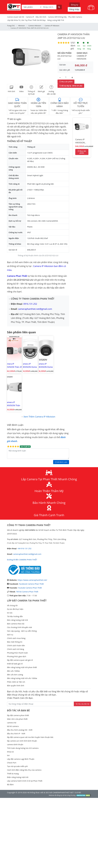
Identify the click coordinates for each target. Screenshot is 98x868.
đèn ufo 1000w (13, 632)
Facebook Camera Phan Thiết (31, 545)
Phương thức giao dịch (17, 618)
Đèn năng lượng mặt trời (17, 581)
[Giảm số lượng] (60, 77)
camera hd (12, 684)
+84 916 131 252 (24, 510)
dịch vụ (10, 596)
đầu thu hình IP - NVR (16, 695)
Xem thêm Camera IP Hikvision (39, 378)
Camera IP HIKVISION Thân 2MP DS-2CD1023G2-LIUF (14, 365)
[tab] (11, 87)
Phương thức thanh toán (17, 614)
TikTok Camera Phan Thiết (27, 553)
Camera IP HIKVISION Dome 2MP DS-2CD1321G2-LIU (45, 365)
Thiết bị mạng (13, 735)
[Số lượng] (66, 77)
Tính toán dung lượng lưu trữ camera (23, 709)
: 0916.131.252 (71, 86)
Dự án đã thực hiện (15, 571)
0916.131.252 (30, 304)
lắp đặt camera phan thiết (18, 677)
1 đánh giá (73, 46)
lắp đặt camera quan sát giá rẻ (20, 621)
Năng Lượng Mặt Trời (56, 20)
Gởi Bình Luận (61, 424)
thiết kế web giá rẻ (15, 625)
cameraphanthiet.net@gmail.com (35, 309)
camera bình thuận (15, 706)
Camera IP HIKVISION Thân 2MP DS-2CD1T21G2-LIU (60, 365)
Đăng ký (75, 5)
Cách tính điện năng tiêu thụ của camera (24, 731)
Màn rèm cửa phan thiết (17, 680)
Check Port (12, 724)
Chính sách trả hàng (16, 611)
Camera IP (30, 17)
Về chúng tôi (12, 567)
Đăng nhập (74, 9)
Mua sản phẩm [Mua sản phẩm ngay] (66, 82)
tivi (8, 717)
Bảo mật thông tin (15, 603)
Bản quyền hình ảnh (16, 647)
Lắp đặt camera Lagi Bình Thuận (21, 720)
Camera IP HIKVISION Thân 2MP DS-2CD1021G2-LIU (82, 141)
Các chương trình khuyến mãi (19, 589)
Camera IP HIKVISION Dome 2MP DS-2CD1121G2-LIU (29, 365)
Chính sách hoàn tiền (16, 607)
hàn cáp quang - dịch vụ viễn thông (22, 592)
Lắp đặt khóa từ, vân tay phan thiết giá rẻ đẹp (26, 20)
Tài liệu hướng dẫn (15, 578)
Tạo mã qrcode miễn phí (17, 728)
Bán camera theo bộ (16, 585)
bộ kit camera (13, 688)
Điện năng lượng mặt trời (18, 739)
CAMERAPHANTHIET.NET (63, 754)
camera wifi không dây (57, 17)
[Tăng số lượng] (72, 77)
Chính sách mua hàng (16, 600)
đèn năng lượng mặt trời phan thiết (22, 629)
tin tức (10, 574)
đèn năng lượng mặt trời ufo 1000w (22, 640)
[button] (11, 57)
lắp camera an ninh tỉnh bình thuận (22, 702)
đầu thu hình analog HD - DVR (20, 691)
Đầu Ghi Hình (41, 17)
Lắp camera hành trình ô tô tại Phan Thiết (25, 742)
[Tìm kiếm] (59, 7)
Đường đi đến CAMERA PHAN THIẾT (22, 521)
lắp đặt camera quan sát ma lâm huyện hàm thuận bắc (30, 699)
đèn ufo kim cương (15, 636)
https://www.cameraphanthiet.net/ (32, 541)
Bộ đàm (10, 746)
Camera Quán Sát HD (16, 17)
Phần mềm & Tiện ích (16, 643)
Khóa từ (10, 713)
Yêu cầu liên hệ (82, 665)
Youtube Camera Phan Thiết (30, 549)
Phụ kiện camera (75, 17)
